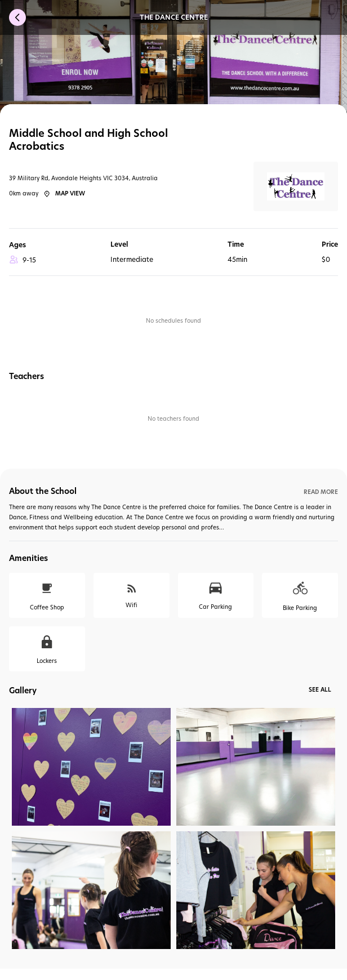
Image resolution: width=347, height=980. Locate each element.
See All (320, 689)
